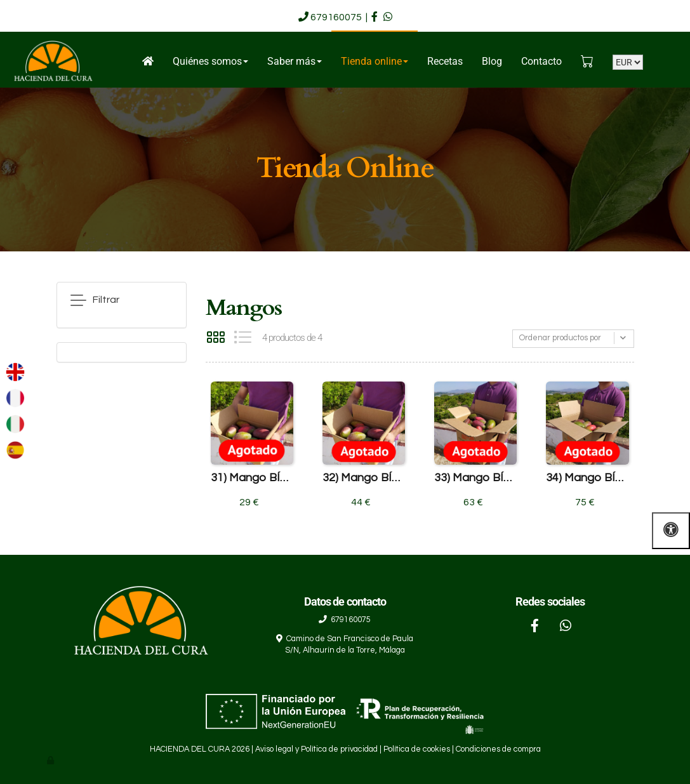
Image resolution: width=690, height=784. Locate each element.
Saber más (295, 61)
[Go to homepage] (52, 62)
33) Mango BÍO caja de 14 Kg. (475, 478)
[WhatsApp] (566, 627)
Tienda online (375, 61)
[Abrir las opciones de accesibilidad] (671, 530)
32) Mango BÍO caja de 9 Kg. (364, 478)
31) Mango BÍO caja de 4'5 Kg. (252, 478)
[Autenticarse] (51, 761)
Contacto (541, 61)
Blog (492, 61)
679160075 (336, 17)
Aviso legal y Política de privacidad (316, 749)
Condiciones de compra (498, 749)
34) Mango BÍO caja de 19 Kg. (587, 478)
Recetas (445, 61)
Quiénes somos (210, 61)
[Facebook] (535, 627)
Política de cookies (417, 749)
